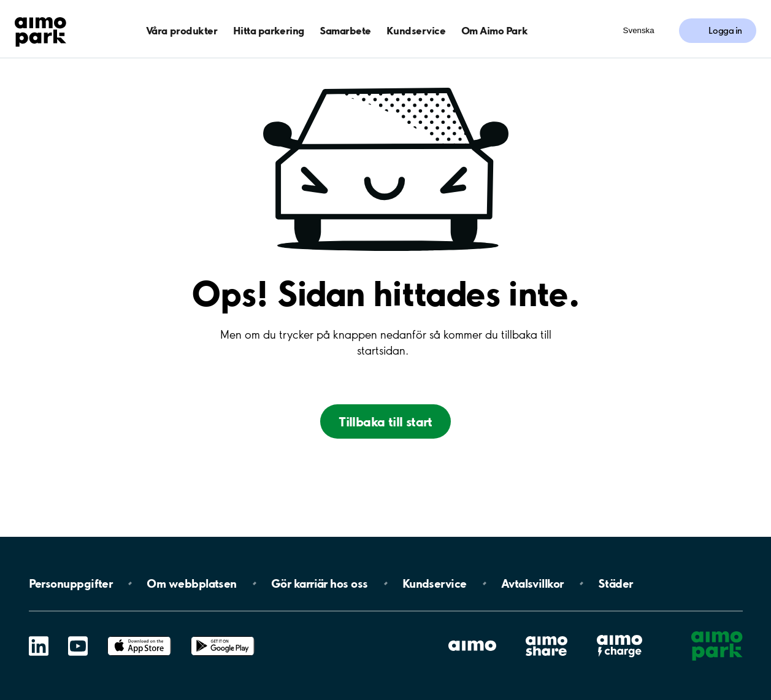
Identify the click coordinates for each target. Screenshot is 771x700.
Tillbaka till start (385, 421)
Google (223, 637)
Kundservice (416, 30)
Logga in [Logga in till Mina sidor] (725, 31)
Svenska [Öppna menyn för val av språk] (639, 30)
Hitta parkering (269, 30)
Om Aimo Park (494, 30)
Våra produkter (182, 30)
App (139, 637)
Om (191, 583)
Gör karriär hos (320, 583)
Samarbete (345, 30)
